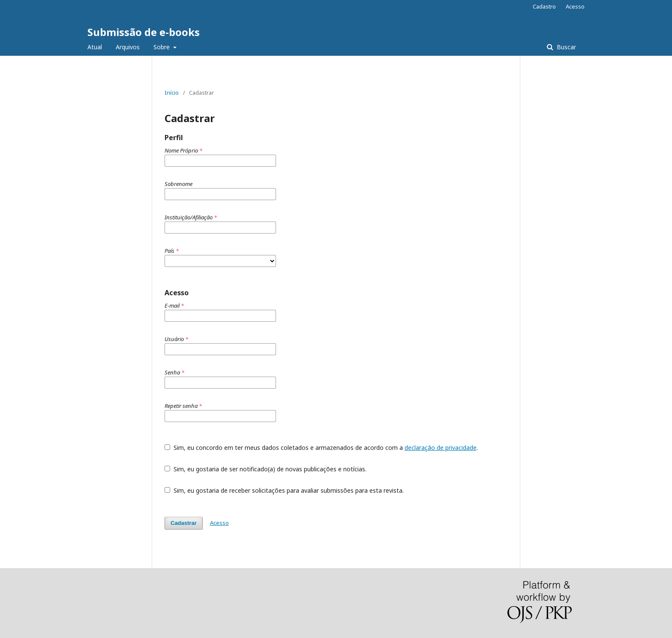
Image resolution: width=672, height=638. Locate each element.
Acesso (575, 6)
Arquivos (128, 47)
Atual (95, 47)
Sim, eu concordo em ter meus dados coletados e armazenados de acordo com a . (321, 448)
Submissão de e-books (144, 32)
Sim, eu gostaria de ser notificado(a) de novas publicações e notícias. (265, 469)
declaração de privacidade (441, 448)
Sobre (162, 47)
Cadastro (544, 6)
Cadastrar (184, 523)
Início (172, 93)
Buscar (565, 47)
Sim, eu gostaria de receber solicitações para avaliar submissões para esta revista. (284, 490)
